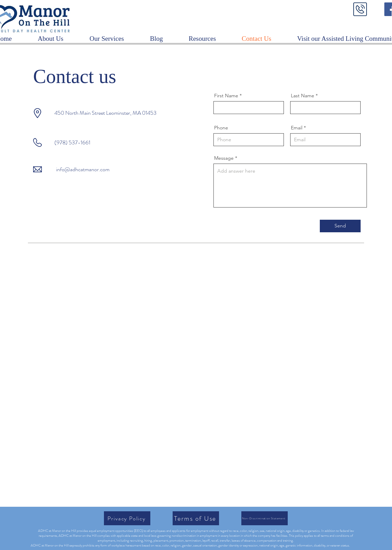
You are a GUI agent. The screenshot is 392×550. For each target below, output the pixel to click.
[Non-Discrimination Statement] (265, 518)
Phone (221, 128)
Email (297, 128)
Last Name (303, 96)
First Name (226, 96)
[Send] (340, 226)
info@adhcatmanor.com (83, 169)
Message (224, 158)
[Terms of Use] (196, 518)
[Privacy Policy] (127, 518)
